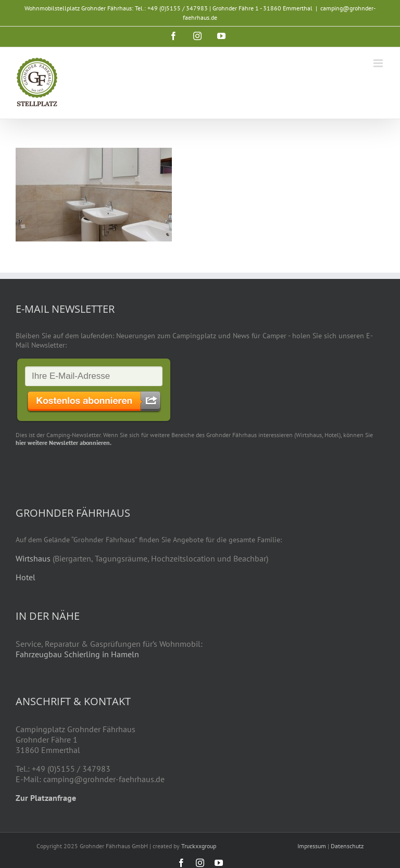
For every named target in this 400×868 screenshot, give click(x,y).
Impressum (312, 846)
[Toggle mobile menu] (379, 63)
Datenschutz (347, 846)
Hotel (26, 577)
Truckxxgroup (199, 846)
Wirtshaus (33, 558)
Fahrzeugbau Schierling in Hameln (77, 654)
